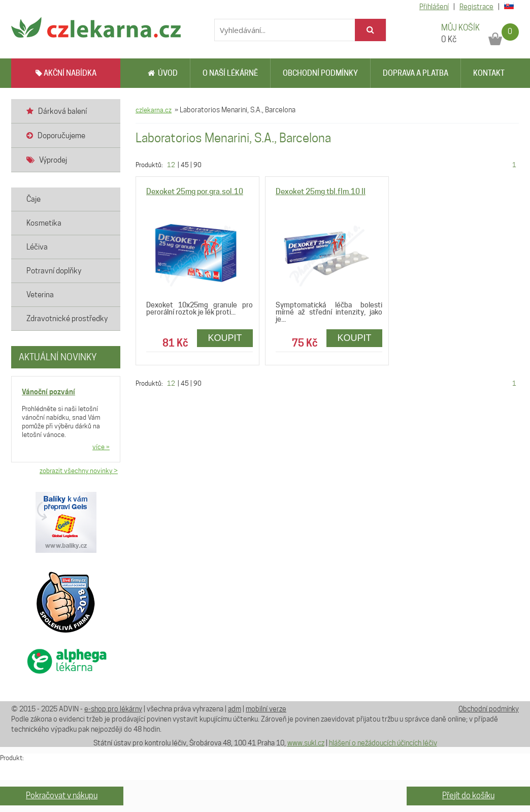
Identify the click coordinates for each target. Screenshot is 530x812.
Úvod (163, 73)
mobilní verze (266, 709)
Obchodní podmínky (320, 73)
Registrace (476, 7)
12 (171, 165)
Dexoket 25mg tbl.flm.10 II (321, 192)
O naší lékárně (230, 73)
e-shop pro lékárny (113, 709)
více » (101, 447)
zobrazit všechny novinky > (79, 471)
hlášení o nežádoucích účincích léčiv (383, 743)
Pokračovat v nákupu (62, 795)
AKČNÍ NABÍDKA (66, 73)
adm (235, 709)
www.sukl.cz (306, 743)
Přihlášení (434, 7)
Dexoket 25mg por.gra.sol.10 (195, 192)
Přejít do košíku (468, 795)
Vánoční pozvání (48, 392)
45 (185, 165)
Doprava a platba (416, 73)
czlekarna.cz (154, 110)
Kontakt (489, 73)
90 (197, 165)
